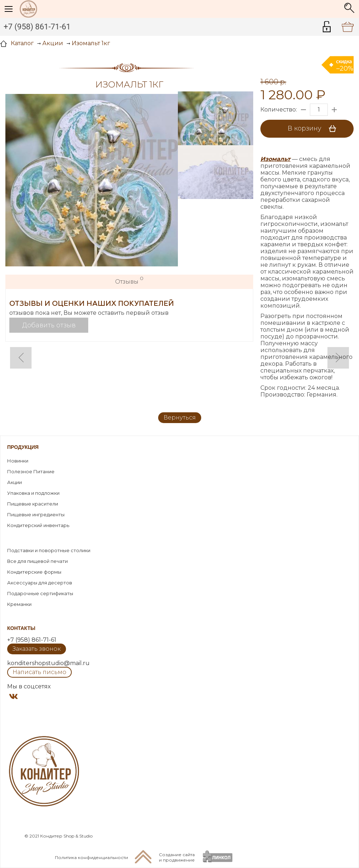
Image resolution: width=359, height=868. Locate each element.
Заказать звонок (37, 649)
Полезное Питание (31, 471)
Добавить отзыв (49, 325)
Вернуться (180, 418)
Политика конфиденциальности (91, 857)
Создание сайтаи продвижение (177, 857)
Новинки (18, 461)
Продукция (23, 447)
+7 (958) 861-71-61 (37, 27)
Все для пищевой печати (37, 561)
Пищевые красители (33, 504)
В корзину (314, 129)
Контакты (21, 628)
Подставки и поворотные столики (49, 550)
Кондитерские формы (34, 572)
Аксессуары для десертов (40, 583)
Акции (15, 482)
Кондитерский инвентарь (38, 525)
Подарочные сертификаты (40, 593)
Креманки (19, 604)
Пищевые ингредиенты (36, 514)
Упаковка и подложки (33, 493)
